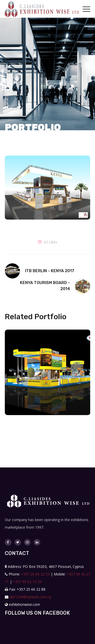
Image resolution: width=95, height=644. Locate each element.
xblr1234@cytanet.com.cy (30, 597)
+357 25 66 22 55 (35, 574)
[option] (46, 376)
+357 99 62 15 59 (27, 582)
